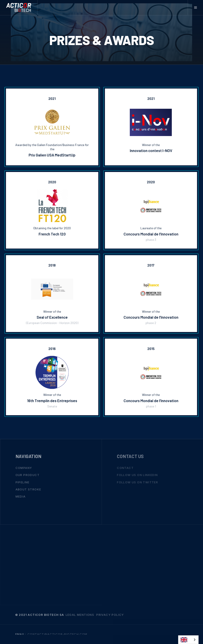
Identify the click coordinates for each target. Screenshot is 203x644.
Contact (125, 468)
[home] (19, 8)
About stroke (28, 489)
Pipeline (23, 482)
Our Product (28, 475)
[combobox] (188, 640)
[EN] (188, 640)
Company (24, 468)
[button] (195, 8)
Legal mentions (80, 615)
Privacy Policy (110, 615)
